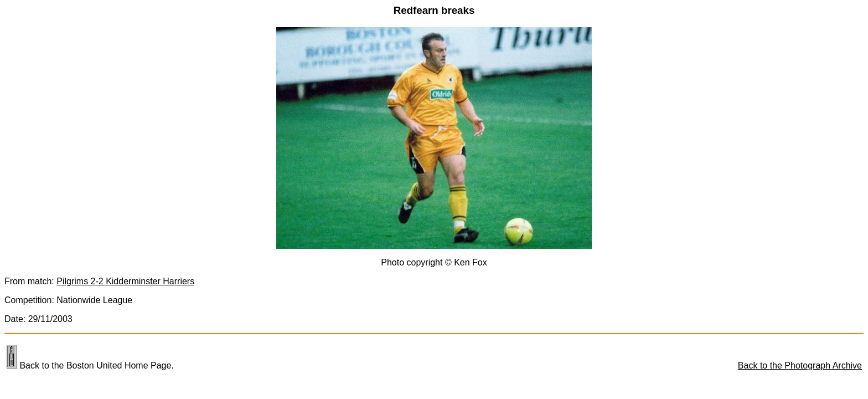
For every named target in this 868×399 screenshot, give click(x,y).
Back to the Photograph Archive (800, 365)
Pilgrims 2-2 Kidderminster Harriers (125, 281)
